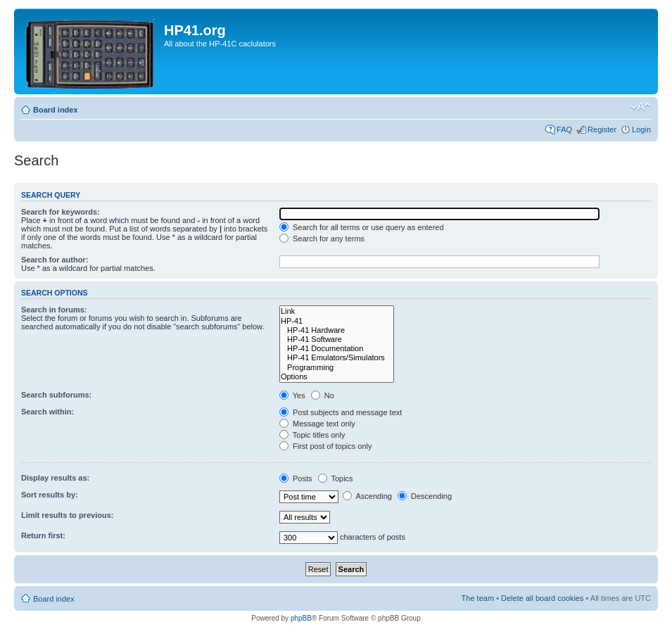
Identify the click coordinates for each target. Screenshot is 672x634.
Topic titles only (312, 435)
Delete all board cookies (542, 598)
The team (478, 598)
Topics (336, 478)
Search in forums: (54, 310)
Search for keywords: (61, 212)
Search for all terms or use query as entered (362, 227)
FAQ (564, 129)
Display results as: (55, 478)
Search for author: (55, 260)
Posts (296, 478)
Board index (56, 110)
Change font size (641, 107)
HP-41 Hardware (337, 330)
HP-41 (337, 321)
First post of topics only (326, 446)
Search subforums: (56, 395)
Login (641, 129)
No (323, 395)
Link (337, 311)
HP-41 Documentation (337, 349)
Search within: (47, 412)
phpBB (301, 618)
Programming (337, 368)
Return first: (43, 535)
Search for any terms (322, 239)
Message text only (317, 424)
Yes (292, 395)
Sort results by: (50, 495)
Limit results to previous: (67, 515)
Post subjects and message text (341, 412)
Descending (425, 496)
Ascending (367, 496)
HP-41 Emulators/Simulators (337, 358)
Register (602, 129)
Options (337, 377)
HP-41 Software (337, 340)
